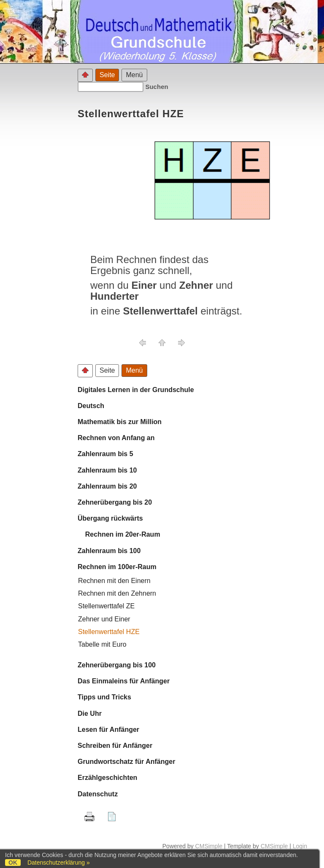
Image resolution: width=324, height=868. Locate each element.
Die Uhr (90, 713)
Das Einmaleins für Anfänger (124, 681)
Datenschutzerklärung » (59, 863)
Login (300, 846)
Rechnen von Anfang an (116, 438)
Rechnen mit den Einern (114, 581)
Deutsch (91, 406)
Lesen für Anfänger (108, 730)
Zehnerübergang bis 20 (115, 502)
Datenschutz (98, 794)
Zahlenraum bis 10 (107, 470)
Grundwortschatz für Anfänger (126, 762)
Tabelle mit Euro (102, 644)
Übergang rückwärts (110, 518)
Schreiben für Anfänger (115, 746)
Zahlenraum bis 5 (105, 454)
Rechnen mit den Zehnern (117, 593)
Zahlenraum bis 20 (107, 486)
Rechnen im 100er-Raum (117, 567)
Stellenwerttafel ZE (106, 606)
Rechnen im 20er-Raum (119, 534)
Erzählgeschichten (107, 778)
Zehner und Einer (104, 619)
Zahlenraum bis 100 (109, 551)
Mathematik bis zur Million (120, 422)
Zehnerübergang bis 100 (117, 665)
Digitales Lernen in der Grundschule (136, 390)
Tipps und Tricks (104, 697)
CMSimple (209, 846)
